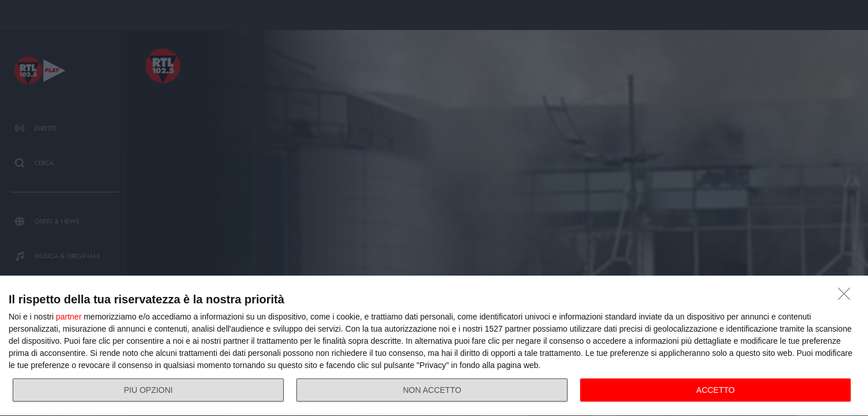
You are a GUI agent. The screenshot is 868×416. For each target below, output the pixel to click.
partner (69, 317)
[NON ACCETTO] (847, 297)
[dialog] (434, 346)
